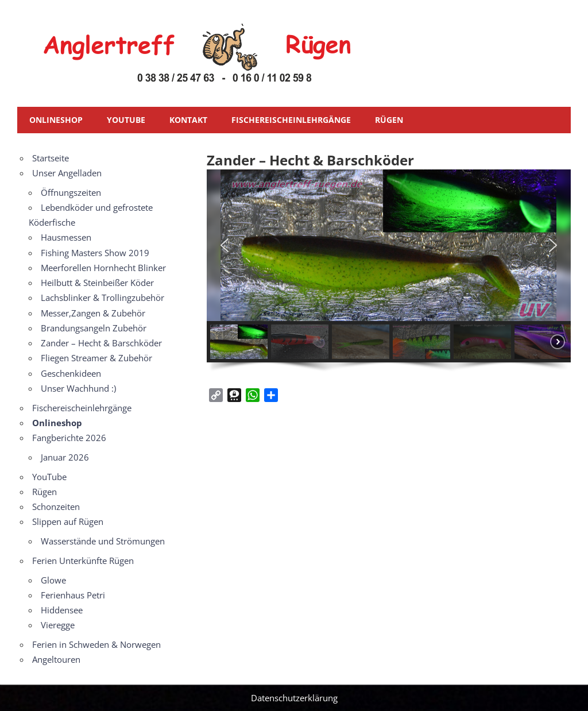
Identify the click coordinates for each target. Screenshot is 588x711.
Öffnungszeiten (71, 192)
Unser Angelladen (67, 173)
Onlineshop (56, 120)
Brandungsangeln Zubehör (94, 328)
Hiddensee (62, 610)
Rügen (389, 120)
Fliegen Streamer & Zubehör (96, 358)
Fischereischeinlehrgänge (291, 120)
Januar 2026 (65, 457)
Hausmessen (66, 237)
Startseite (51, 158)
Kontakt (188, 120)
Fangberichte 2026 (69, 438)
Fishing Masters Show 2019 (95, 253)
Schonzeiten (56, 507)
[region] (389, 274)
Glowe (53, 580)
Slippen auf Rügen (68, 521)
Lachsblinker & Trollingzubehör (102, 297)
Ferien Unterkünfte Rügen (83, 561)
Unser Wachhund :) (78, 388)
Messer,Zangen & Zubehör (93, 313)
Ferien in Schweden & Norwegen (96, 644)
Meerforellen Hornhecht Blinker (103, 268)
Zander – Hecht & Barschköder (101, 343)
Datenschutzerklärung (294, 698)
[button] (225, 245)
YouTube (126, 120)
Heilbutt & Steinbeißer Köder (97, 283)
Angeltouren (56, 659)
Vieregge (58, 625)
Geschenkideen (71, 373)
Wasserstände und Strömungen (103, 541)
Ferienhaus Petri (73, 595)
